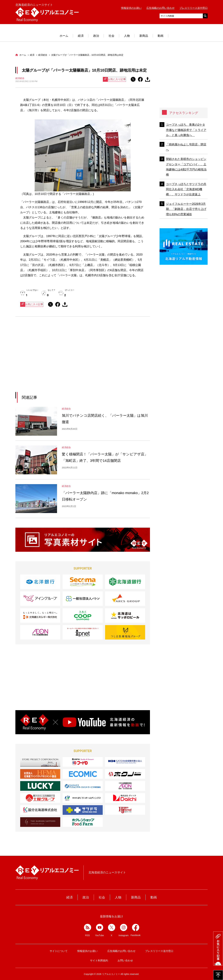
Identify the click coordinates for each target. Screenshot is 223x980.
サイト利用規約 (99, 960)
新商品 (144, 36)
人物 (127, 36)
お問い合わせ (125, 960)
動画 (161, 36)
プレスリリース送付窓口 (194, 8)
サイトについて (59, 951)
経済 (81, 36)
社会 (111, 36)
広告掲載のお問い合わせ (161, 8)
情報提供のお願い (131, 8)
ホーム (64, 36)
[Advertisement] (53, 358)
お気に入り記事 (114, 79)
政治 (96, 36)
